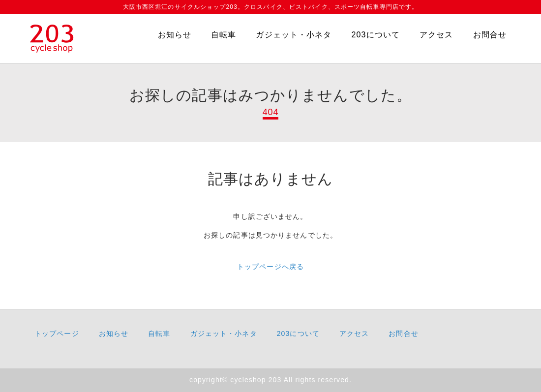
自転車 (224, 35)
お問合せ (490, 35)
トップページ (57, 333)
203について (376, 35)
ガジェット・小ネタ (294, 35)
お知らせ (175, 35)
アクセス (436, 35)
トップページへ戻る (270, 267)
